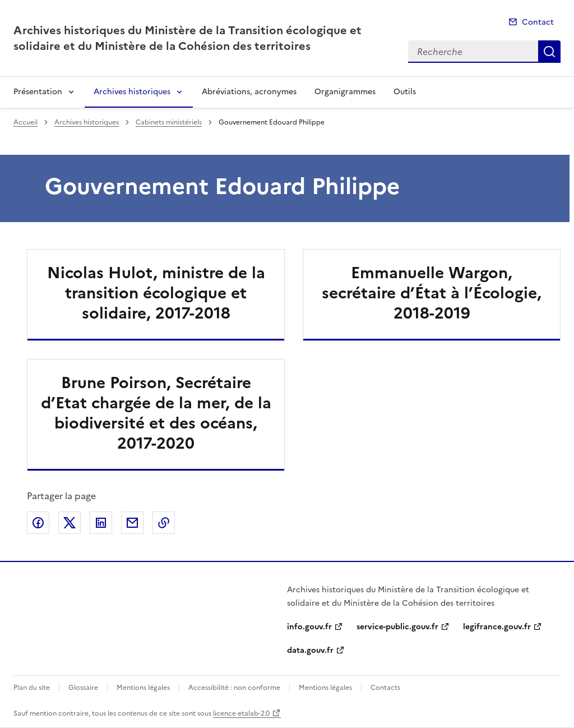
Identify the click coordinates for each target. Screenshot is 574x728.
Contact (538, 22)
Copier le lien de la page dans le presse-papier (164, 523)
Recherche (549, 52)
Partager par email (132, 523)
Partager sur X (70, 523)
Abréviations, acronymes (249, 92)
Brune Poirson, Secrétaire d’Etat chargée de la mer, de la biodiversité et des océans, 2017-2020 (156, 413)
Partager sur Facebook (38, 523)
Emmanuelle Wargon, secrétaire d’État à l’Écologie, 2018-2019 (432, 293)
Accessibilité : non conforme (234, 688)
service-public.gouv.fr (397, 627)
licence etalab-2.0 (241, 713)
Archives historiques (132, 92)
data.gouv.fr (310, 650)
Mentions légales (143, 688)
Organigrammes (345, 92)
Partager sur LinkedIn (101, 523)
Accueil (26, 122)
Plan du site (32, 688)
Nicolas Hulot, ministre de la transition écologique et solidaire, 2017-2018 (156, 293)
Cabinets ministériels (169, 122)
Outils (405, 92)
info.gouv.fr (309, 627)
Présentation (38, 92)
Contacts (385, 688)
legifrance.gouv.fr (497, 627)
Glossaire (83, 688)
